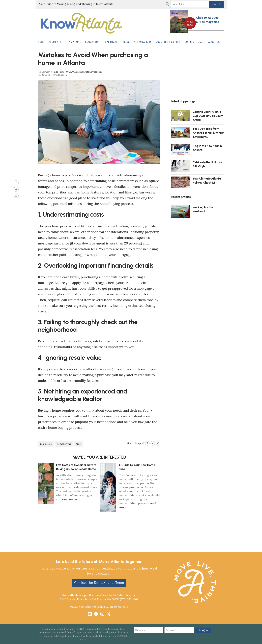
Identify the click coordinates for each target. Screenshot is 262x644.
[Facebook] (96, 614)
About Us (214, 42)
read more (69, 499)
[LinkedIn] (90, 614)
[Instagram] (102, 614)
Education (92, 42)
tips (78, 444)
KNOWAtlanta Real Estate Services (81, 72)
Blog (126, 42)
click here (122, 633)
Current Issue (194, 42)
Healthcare (111, 42)
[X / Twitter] (109, 614)
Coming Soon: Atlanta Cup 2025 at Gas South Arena (208, 116)
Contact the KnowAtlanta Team (99, 583)
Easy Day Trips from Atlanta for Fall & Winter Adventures (208, 133)
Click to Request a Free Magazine (208, 20)
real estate (46, 444)
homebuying (64, 444)
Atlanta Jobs (143, 42)
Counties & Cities (168, 42)
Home (41, 42)
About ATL (55, 42)
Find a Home (73, 42)
